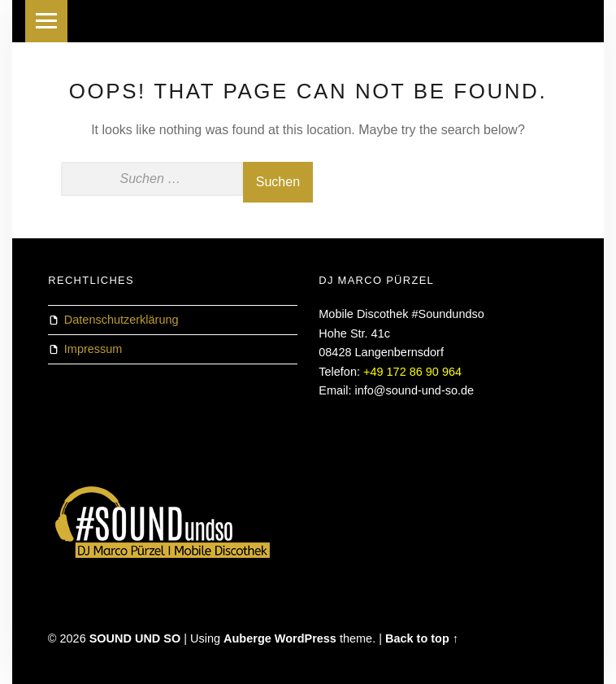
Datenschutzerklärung (121, 320)
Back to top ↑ (422, 638)
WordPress (306, 638)
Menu (46, 21)
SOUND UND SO (135, 638)
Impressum (93, 349)
